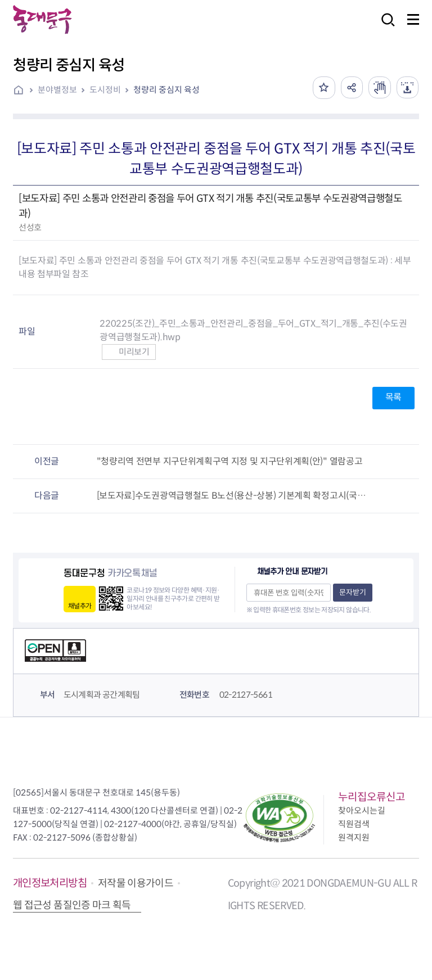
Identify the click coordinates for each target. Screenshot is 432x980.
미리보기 (129, 352)
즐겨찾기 (323, 88)
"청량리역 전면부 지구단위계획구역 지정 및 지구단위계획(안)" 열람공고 (230, 461)
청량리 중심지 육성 (166, 90)
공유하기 (351, 88)
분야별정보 (57, 90)
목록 (393, 397)
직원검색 (354, 824)
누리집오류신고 (372, 797)
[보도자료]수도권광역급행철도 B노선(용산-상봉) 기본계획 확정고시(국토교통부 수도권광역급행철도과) (235, 496)
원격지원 (354, 837)
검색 (385, 27)
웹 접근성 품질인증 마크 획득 (72, 905)
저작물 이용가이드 (136, 883)
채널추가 (80, 606)
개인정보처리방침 (50, 883)
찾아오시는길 (362, 810)
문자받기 (353, 592)
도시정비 (105, 90)
